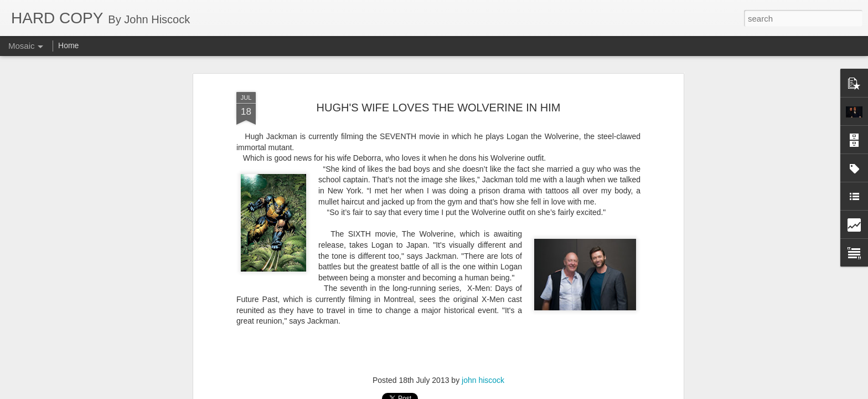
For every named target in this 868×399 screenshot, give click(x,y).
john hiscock (483, 357)
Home (68, 45)
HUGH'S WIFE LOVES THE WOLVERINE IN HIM (439, 84)
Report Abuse (501, 393)
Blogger (469, 393)
